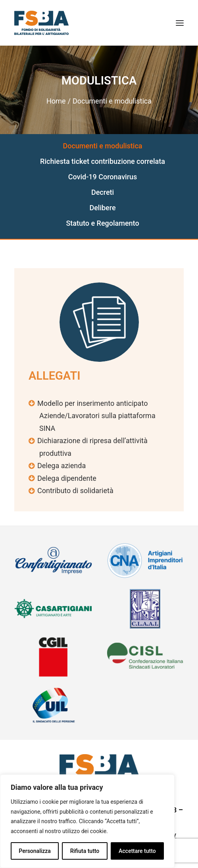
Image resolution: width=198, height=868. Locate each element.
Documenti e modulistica (102, 146)
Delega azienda (62, 466)
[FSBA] (41, 23)
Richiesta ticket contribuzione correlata (103, 161)
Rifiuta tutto (85, 851)
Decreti (103, 192)
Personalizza (35, 851)
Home (56, 101)
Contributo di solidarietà (75, 491)
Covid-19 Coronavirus (103, 177)
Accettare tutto (137, 851)
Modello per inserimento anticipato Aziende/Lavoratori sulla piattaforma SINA (96, 416)
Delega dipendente (67, 478)
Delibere (102, 208)
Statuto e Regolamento (102, 223)
